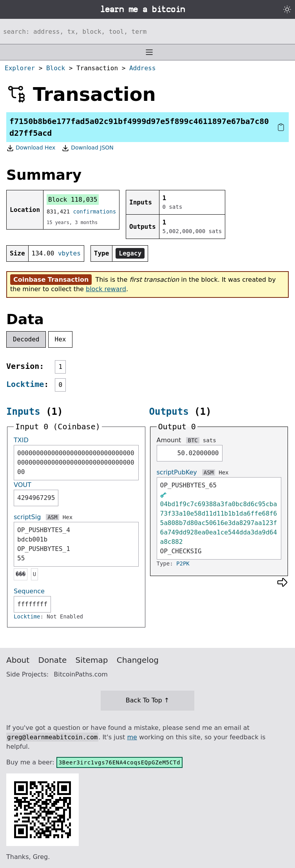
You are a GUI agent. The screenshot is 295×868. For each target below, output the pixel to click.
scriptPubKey (177, 472)
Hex (61, 339)
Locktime (25, 384)
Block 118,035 (73, 200)
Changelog (138, 660)
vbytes (69, 253)
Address (142, 68)
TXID (21, 440)
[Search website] (147, 31)
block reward (106, 289)
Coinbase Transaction (51, 280)
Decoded (26, 339)
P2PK (183, 563)
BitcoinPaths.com (81, 674)
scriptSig (27, 517)
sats (210, 440)
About (18, 660)
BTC (193, 440)
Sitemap (92, 660)
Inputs (23, 412)
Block (56, 68)
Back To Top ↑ (147, 700)
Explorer (20, 68)
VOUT (23, 485)
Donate (53, 660)
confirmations (95, 212)
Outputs (169, 412)
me (132, 737)
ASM (52, 517)
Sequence (29, 591)
